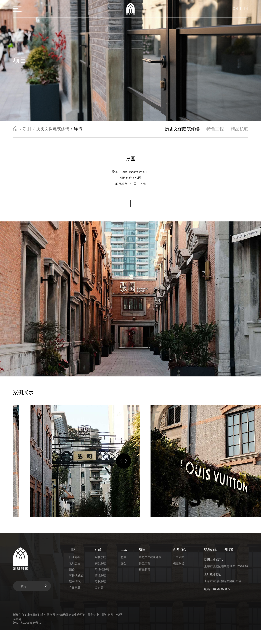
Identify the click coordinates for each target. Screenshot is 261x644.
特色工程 (215, 135)
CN (235, 9)
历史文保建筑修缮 (53, 135)
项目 (28, 135)
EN (246, 9)
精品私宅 (239, 135)
